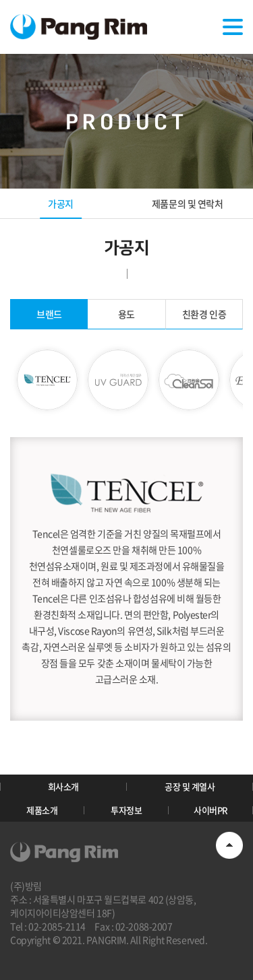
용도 (126, 314)
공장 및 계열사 (190, 786)
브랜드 (49, 314)
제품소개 (42, 810)
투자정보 (126, 810)
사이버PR (211, 810)
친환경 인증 (204, 314)
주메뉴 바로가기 (0, 0)
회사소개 (63, 786)
